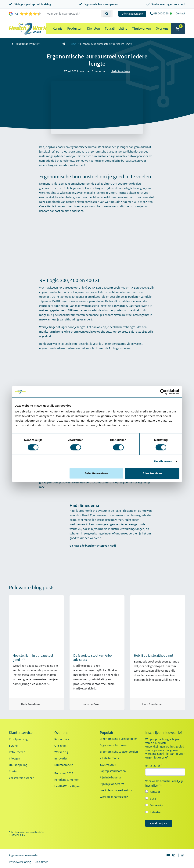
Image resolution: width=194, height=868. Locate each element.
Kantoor (155, 792)
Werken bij (61, 752)
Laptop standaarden (113, 771)
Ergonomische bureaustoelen (119, 739)
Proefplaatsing (18, 739)
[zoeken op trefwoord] (73, 13)
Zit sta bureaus (109, 758)
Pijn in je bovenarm (112, 777)
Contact (180, 13)
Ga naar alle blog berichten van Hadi (93, 545)
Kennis (57, 28)
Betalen (14, 745)
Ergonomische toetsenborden (119, 752)
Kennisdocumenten (67, 780)
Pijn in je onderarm (112, 784)
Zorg (153, 798)
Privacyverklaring (20, 862)
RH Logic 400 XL (140, 287)
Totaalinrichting (116, 28)
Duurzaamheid (64, 765)
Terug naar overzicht (26, 44)
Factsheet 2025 (64, 773)
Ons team (60, 745)
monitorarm (47, 331)
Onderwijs (156, 805)
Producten (75, 28)
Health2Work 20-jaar (67, 786)
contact (99, 482)
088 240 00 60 (161, 13)
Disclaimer (41, 862)
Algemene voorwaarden (24, 855)
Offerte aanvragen (132, 14)
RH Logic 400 (117, 287)
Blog (73, 44)
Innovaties (61, 758)
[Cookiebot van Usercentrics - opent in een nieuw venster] (163, 392)
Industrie (156, 812)
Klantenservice (21, 733)
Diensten (93, 28)
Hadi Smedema (120, 71)
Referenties (62, 739)
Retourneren (17, 752)
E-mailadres (154, 765)
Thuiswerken (142, 28)
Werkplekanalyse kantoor (116, 790)
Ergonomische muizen (114, 745)
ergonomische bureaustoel (87, 147)
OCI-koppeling (18, 765)
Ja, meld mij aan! (159, 823)
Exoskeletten (108, 764)
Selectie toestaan (97, 473)
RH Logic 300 (100, 287)
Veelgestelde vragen (22, 778)
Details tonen (163, 461)
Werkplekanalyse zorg (114, 797)
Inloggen (14, 758)
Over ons (162, 28)
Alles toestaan (152, 473)
